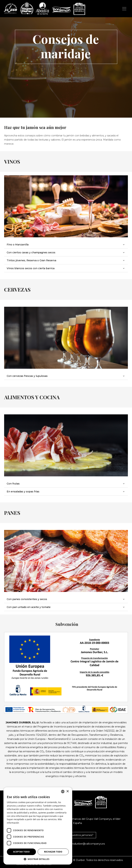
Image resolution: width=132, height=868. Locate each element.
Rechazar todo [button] (53, 852)
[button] (38, 859)
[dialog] (38, 826)
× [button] (67, 791)
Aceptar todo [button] (21, 852)
